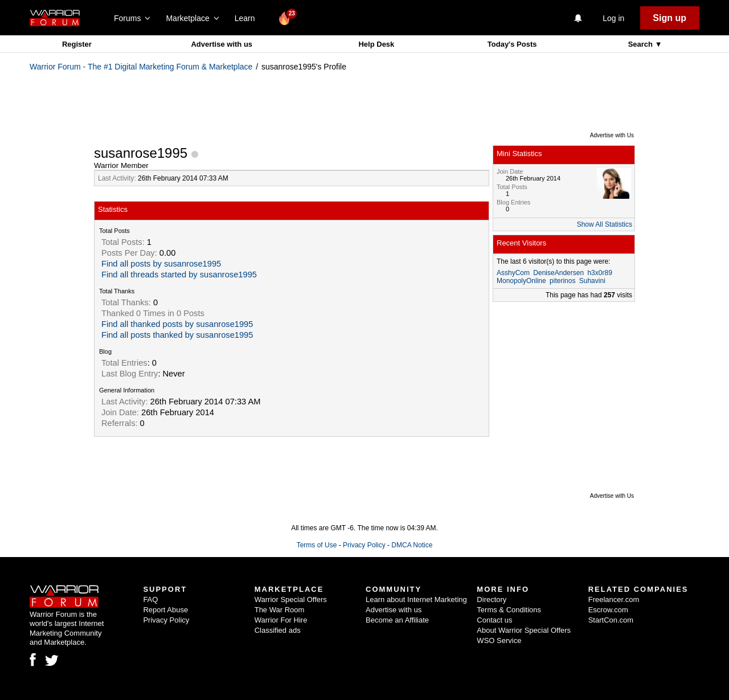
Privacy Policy (364, 545)
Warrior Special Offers (291, 599)
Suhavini (592, 281)
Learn (248, 18)
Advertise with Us (612, 135)
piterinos (562, 281)
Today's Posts (512, 44)
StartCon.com (611, 620)
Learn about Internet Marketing (416, 599)
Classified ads (278, 630)
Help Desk (376, 44)
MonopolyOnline (521, 281)
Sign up (669, 18)
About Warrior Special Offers (524, 630)
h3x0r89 (599, 273)
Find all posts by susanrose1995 (161, 264)
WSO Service (499, 640)
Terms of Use (317, 545)
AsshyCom (513, 273)
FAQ (150, 599)
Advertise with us (222, 44)
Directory (492, 599)
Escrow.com (608, 610)
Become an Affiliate (397, 620)
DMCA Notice (412, 545)
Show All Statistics (605, 224)
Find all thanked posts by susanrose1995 (177, 324)
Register (77, 44)
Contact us (494, 620)
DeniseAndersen (558, 273)
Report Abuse (165, 610)
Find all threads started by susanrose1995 (179, 275)
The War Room (280, 610)
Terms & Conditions (509, 610)
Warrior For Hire (281, 620)
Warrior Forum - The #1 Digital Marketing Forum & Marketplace (141, 67)
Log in (613, 18)
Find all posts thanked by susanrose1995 (177, 335)
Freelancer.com (614, 599)
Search (642, 44)
